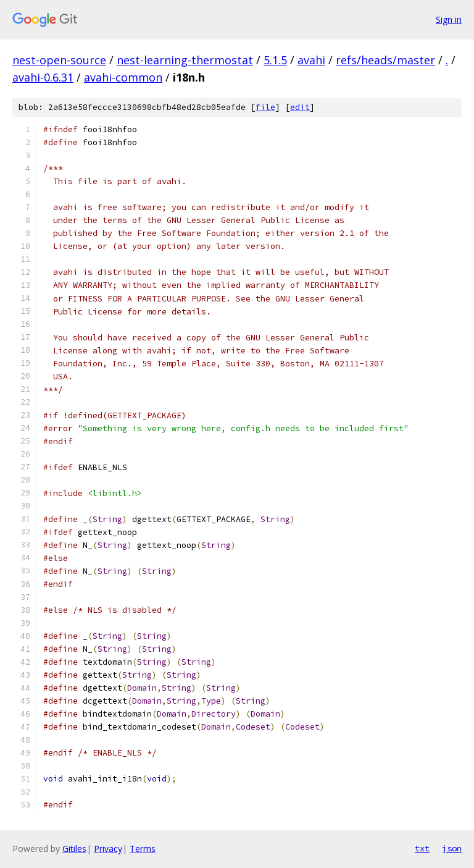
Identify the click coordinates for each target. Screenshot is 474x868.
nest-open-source (59, 60)
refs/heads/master (385, 60)
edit (300, 107)
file (265, 107)
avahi (311, 60)
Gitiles (74, 849)
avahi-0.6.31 (43, 77)
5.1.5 (275, 60)
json (452, 848)
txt (422, 848)
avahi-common (123, 77)
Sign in (449, 19)
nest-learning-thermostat (185, 60)
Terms (143, 849)
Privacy (108, 849)
